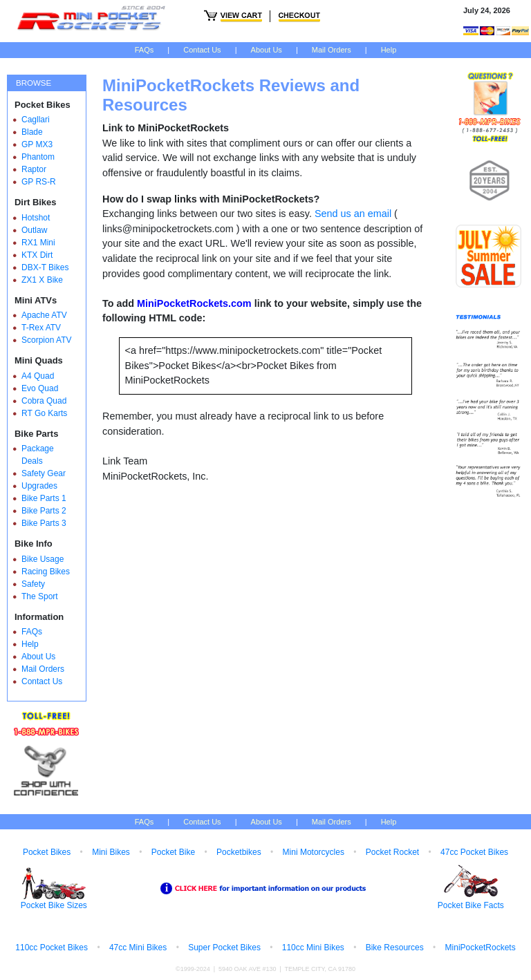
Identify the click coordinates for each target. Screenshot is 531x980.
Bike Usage (43, 559)
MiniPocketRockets (481, 948)
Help (389, 50)
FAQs (145, 50)
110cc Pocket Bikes (52, 948)
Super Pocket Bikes (224, 948)
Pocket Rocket (392, 852)
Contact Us (202, 50)
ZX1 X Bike (42, 280)
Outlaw (34, 230)
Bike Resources (395, 948)
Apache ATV (44, 315)
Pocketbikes (239, 852)
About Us (267, 50)
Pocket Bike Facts (471, 905)
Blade (32, 132)
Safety (33, 584)
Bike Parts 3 (44, 523)
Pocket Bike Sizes (54, 905)
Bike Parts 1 (44, 498)
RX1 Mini (38, 243)
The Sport (40, 596)
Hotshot (36, 218)
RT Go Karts (44, 413)
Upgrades (39, 486)
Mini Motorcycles (314, 852)
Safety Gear (44, 473)
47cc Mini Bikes (138, 948)
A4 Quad (38, 376)
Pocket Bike (173, 852)
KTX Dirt (37, 255)
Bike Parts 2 (44, 511)
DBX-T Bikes (45, 267)
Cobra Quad (44, 401)
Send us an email (353, 214)
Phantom (38, 157)
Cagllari (36, 120)
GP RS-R (39, 182)
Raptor (34, 169)
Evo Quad (40, 388)
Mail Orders (332, 50)
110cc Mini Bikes (313, 948)
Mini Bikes (111, 852)
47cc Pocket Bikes (474, 852)
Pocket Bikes (47, 852)
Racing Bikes (46, 572)
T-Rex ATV (41, 328)
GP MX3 (37, 144)
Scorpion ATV (46, 340)
